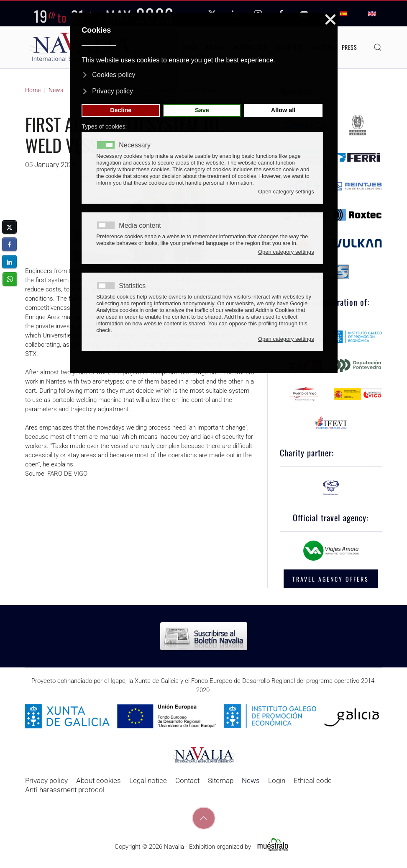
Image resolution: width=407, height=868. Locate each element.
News (251, 780)
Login (277, 780)
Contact (187, 780)
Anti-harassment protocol (65, 790)
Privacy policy (46, 780)
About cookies (99, 780)
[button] (378, 47)
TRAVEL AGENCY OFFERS (331, 579)
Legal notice (148, 780)
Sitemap (221, 780)
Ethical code (313, 780)
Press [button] (349, 47)
